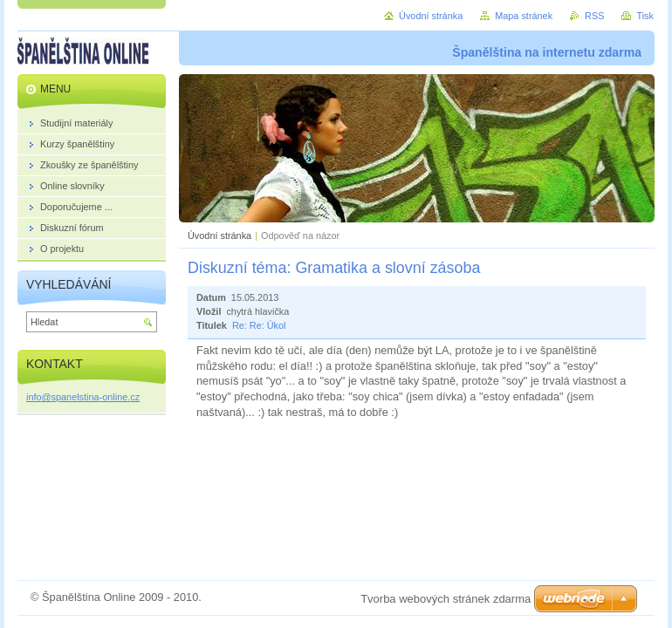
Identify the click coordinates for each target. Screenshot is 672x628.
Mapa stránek (524, 16)
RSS (594, 16)
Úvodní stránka (219, 235)
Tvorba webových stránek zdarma (446, 599)
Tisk (645, 16)
